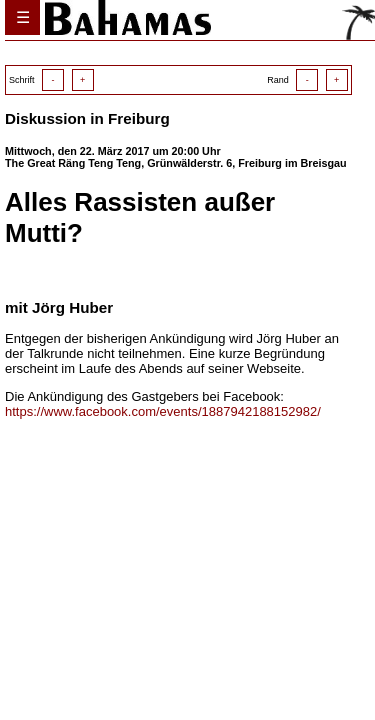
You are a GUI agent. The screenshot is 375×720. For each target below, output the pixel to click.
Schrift (51, 80)
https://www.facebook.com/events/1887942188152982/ (163, 411)
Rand (307, 80)
